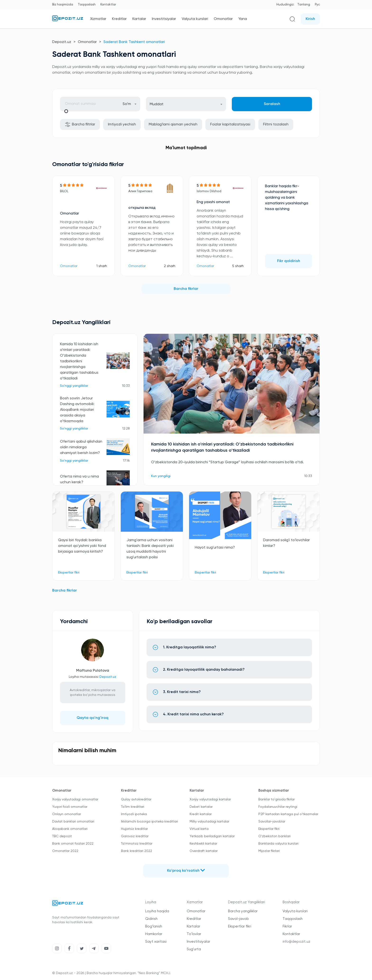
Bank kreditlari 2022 (137, 851)
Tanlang (304, 5)
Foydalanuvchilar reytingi (278, 807)
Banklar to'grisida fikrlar (277, 799)
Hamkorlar (154, 934)
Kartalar (139, 19)
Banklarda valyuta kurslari (278, 844)
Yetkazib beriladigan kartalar (212, 836)
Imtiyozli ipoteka (134, 814)
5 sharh (238, 266)
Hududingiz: (285, 5)
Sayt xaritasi (156, 942)
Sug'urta (194, 949)
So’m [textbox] (127, 104)
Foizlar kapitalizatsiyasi (230, 124)
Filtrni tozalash (276, 124)
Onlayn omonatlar (67, 814)
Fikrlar (287, 926)
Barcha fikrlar (186, 289)
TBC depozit (62, 836)
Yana (243, 19)
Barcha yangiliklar (243, 911)
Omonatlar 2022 (65, 851)
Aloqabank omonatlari (70, 829)
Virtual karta (199, 829)
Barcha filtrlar (80, 124)
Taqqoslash (87, 5)
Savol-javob (238, 919)
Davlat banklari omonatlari (73, 822)
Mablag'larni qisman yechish (173, 124)
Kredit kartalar (201, 814)
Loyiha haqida (157, 911)
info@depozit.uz (296, 942)
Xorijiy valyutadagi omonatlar (75, 799)
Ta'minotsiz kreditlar (137, 844)
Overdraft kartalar (204, 851)
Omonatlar (223, 19)
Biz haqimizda (63, 5)
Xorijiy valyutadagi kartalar (210, 799)
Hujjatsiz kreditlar (134, 829)
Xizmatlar (98, 19)
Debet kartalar (201, 807)
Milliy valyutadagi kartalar (209, 822)
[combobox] (130, 104)
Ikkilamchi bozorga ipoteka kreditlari (149, 822)
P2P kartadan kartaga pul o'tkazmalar (288, 814)
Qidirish (151, 919)
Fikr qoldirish (289, 261)
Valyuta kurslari (195, 19)
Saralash (272, 104)
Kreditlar (119, 19)
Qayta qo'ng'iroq (93, 718)
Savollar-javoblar (272, 822)
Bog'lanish (154, 926)
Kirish (310, 19)
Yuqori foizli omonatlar (70, 807)
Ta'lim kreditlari (133, 807)
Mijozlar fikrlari (269, 851)
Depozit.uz (62, 42)
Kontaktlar (108, 5)
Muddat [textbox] (157, 104)
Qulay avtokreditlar (136, 799)
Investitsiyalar (164, 19)
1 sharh (102, 266)
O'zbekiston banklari (274, 836)
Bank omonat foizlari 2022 (73, 844)
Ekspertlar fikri (269, 829)
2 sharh (170, 266)
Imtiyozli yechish (122, 124)
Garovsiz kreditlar (135, 836)
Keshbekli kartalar (203, 844)
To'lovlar (194, 934)
